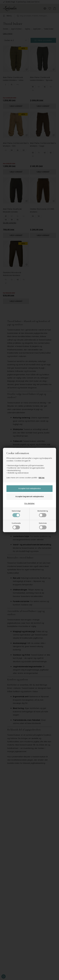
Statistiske (43, 526)
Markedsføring (43, 514)
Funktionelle (16, 526)
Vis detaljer (29, 503)
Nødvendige (16, 514)
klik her (42, 478)
